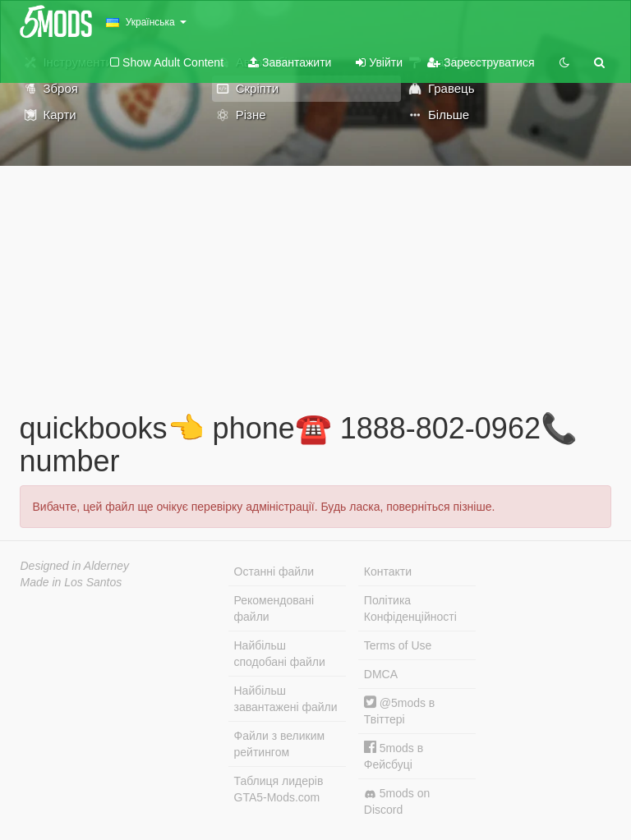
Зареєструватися (481, 62)
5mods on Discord (397, 801)
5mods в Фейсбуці (394, 756)
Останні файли (274, 571)
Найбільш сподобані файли (280, 654)
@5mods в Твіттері (399, 711)
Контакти (388, 571)
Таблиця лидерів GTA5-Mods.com (279, 789)
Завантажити (290, 62)
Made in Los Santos (71, 582)
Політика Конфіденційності (410, 608)
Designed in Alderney (75, 566)
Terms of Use (398, 645)
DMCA (381, 674)
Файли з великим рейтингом (280, 744)
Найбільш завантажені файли (286, 699)
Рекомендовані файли (274, 608)
